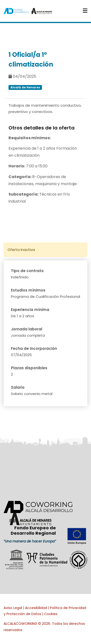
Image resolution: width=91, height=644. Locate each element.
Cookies (51, 614)
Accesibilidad (36, 608)
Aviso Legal (13, 608)
